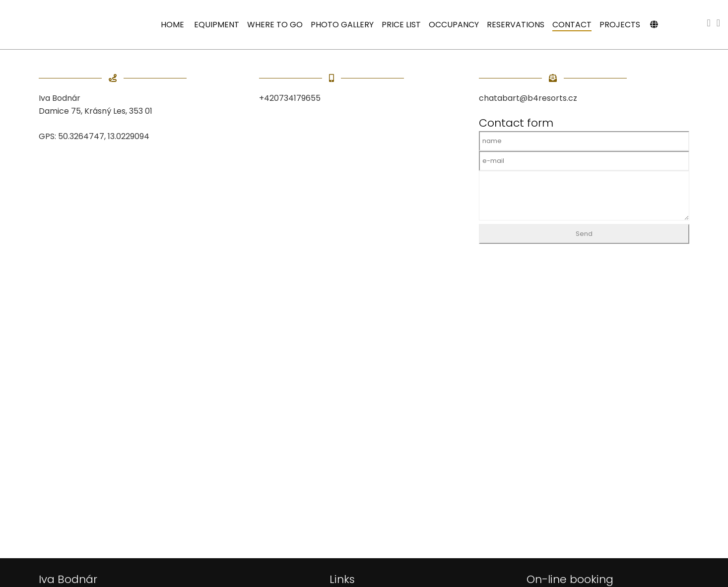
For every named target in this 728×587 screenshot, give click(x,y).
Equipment (217, 25)
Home (172, 25)
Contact (572, 25)
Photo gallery (342, 25)
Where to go (275, 25)
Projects (620, 25)
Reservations (516, 25)
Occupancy (454, 25)
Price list (401, 25)
